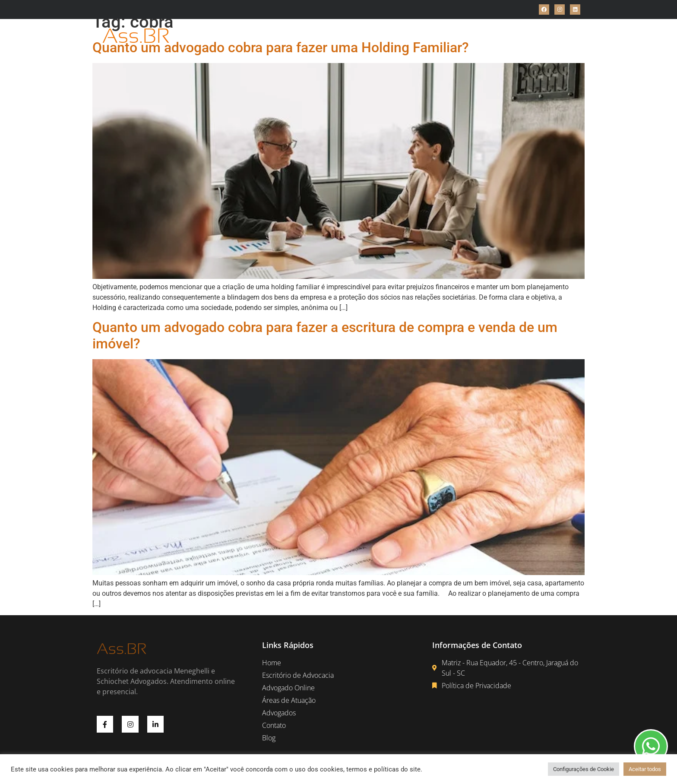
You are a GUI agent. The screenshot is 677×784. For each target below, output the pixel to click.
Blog (490, 36)
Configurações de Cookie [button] (584, 769)
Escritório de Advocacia (264, 36)
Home (207, 36)
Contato (461, 36)
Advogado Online (340, 36)
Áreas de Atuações (408, 36)
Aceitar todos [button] (645, 769)
